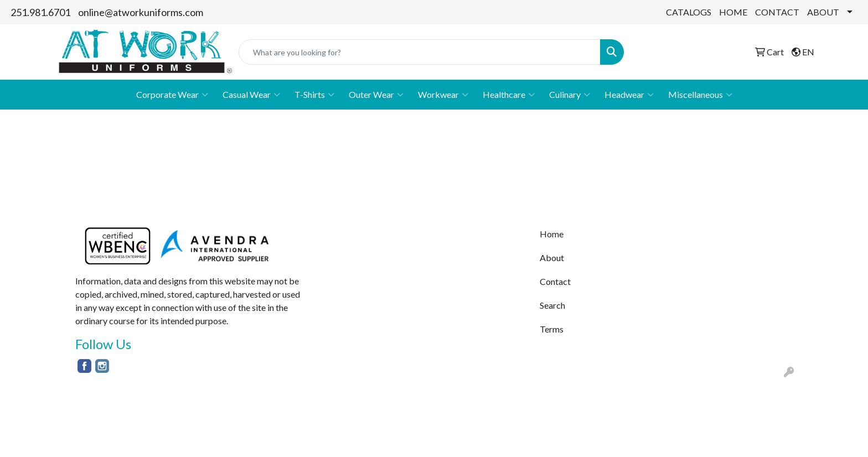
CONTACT (777, 12)
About (552, 258)
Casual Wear (251, 95)
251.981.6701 (40, 12)
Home (552, 234)
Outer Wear (376, 95)
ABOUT (823, 12)
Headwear (629, 95)
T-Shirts (314, 95)
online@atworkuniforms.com (141, 12)
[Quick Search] (420, 52)
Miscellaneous (700, 95)
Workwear (443, 95)
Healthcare (509, 95)
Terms (552, 329)
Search (552, 305)
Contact (555, 281)
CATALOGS (689, 12)
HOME (733, 12)
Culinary (570, 95)
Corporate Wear (172, 95)
